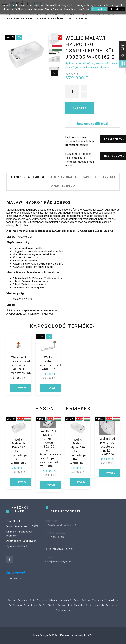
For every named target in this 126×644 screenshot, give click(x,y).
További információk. (77, 9)
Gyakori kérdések (63, 186)
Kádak (44, 15)
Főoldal (12, 15)
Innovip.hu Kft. (84, 635)
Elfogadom (99, 9)
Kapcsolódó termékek (99, 177)
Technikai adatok (63, 177)
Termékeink (13, 525)
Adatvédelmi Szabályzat (21, 544)
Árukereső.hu (16, 579)
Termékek (28, 15)
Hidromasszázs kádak (96, 15)
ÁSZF (35, 530)
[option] (26, 55)
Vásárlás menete (17, 530)
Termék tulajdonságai (27, 177)
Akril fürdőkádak (65, 15)
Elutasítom (116, 9)
